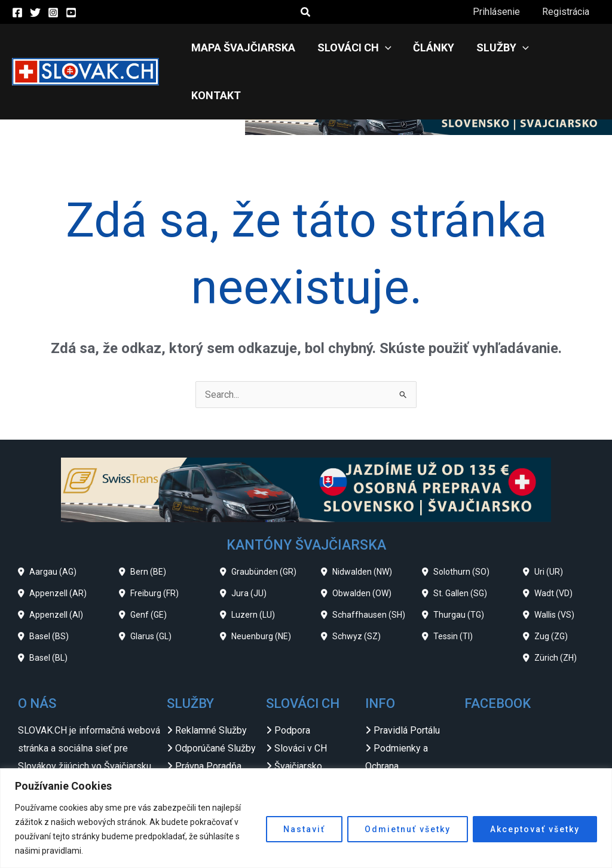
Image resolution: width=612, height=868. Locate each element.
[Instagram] (53, 13)
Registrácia (567, 12)
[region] (306, 818)
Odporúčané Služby (215, 700)
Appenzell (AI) (56, 567)
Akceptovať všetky (535, 829)
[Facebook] (17, 13)
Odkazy (389, 754)
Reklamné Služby (211, 683)
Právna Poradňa (208, 718)
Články (429, 47)
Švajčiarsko (298, 718)
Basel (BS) (49, 588)
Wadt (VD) (553, 545)
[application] (383, 48)
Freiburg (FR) (154, 545)
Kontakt (566, 47)
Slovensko (296, 736)
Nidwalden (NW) (362, 524)
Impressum (397, 736)
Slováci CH (353, 48)
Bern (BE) (148, 524)
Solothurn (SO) (461, 524)
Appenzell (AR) (58, 545)
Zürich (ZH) (556, 610)
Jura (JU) (249, 545)
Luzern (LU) (253, 567)
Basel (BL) (48, 610)
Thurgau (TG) (459, 567)
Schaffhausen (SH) (369, 567)
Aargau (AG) (53, 524)
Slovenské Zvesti (311, 754)
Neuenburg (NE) (261, 588)
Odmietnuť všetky (408, 829)
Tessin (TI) (453, 588)
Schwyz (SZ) (357, 588)
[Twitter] (35, 13)
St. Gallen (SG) (460, 545)
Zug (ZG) (551, 588)
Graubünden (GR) (264, 524)
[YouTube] (71, 13)
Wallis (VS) (554, 567)
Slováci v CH (301, 700)
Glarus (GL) (151, 588)
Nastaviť (304, 829)
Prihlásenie (501, 12)
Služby (495, 48)
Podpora (292, 683)
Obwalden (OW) (362, 545)
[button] (306, 12)
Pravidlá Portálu (407, 683)
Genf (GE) (149, 567)
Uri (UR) (549, 524)
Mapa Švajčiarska (244, 47)
